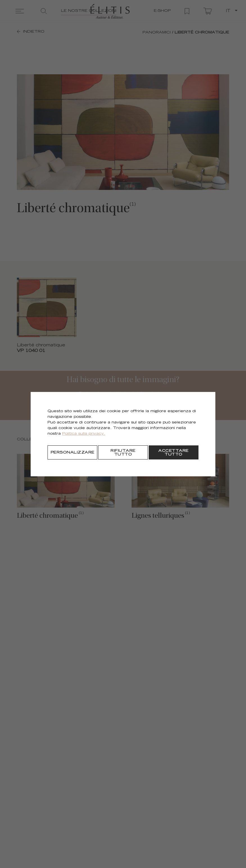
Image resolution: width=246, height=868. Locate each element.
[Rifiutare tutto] (123, 452)
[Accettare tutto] (174, 452)
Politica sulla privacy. (84, 434)
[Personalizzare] (72, 452)
